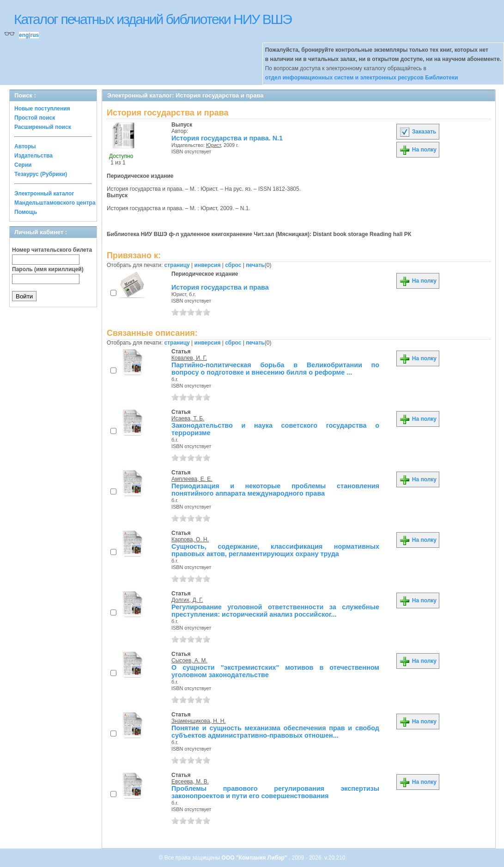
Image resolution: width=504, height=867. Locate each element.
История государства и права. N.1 (227, 138)
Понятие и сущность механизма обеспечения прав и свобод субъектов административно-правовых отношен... (275, 732)
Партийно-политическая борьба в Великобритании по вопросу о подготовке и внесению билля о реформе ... (275, 369)
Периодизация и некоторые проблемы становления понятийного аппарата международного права (275, 490)
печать (255, 265)
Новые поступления (42, 109)
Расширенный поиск (43, 127)
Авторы (25, 146)
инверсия (208, 265)
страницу (177, 265)
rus (34, 35)
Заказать (418, 132)
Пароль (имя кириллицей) (48, 269)
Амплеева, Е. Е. (192, 479)
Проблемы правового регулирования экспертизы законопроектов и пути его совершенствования (275, 792)
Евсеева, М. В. (190, 782)
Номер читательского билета (52, 250)
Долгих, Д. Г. (187, 600)
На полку (418, 150)
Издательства (33, 156)
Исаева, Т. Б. (188, 418)
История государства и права (220, 287)
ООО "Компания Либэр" (255, 858)
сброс (233, 265)
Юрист (213, 145)
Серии (23, 165)
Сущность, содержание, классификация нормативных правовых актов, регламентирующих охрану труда (275, 550)
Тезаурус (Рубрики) (41, 174)
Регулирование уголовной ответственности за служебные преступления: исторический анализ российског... (275, 611)
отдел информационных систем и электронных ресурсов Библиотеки (362, 78)
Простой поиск (35, 118)
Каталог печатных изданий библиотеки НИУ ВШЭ (153, 19)
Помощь (26, 212)
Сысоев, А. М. (189, 661)
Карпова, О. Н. (190, 540)
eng (24, 35)
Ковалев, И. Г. (189, 358)
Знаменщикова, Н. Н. (199, 721)
